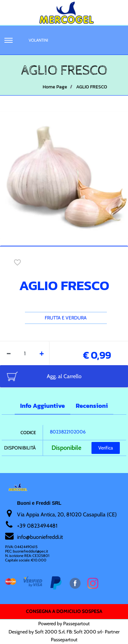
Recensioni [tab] (92, 406)
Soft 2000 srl (88, 632)
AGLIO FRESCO (92, 87)
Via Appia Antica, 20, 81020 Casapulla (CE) (67, 514)
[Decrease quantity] (9, 353)
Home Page (55, 87)
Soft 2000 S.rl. (50, 632)
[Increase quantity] (42, 353)
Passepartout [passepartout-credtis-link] (76, 624)
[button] (64, 174)
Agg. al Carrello (64, 376)
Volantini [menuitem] (38, 40)
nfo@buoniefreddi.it (40, 537)
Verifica (106, 448)
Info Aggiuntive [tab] (42, 406)
